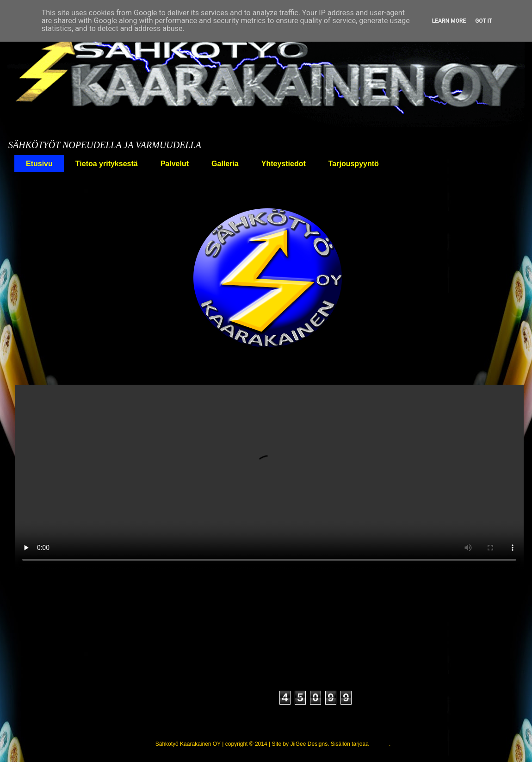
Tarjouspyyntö (354, 164)
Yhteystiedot (284, 164)
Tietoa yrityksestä (107, 164)
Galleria (225, 164)
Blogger (380, 744)
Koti (25, 192)
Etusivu (39, 164)
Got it (484, 21)
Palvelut (175, 164)
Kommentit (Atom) (274, 638)
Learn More (449, 21)
